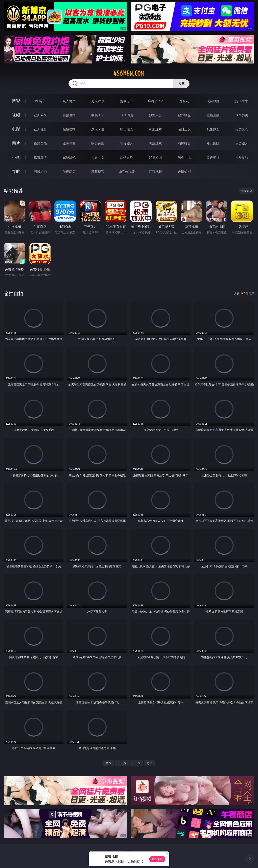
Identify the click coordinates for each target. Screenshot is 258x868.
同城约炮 (40, 172)
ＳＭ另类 (242, 115)
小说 (16, 157)
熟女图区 (213, 143)
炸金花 (184, 101)
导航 (16, 171)
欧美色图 (98, 143)
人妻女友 (98, 157)
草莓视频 (98, 172)
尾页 (150, 763)
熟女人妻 (155, 115)
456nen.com (129, 73)
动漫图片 (127, 143)
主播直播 (213, 115)
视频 (16, 115)
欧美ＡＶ (98, 115)
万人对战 (98, 101)
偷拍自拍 (69, 129)
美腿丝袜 (155, 143)
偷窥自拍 (40, 143)
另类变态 (242, 129)
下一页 (136, 763)
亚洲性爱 (40, 129)
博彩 (16, 101)
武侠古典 (127, 157)
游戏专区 (127, 101)
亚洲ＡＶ (40, 115)
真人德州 (69, 101)
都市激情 (40, 157)
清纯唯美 (184, 143)
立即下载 (157, 859)
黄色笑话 (213, 157)
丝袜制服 (184, 115)
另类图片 (242, 143)
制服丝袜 (155, 129)
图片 (16, 143)
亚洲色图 (69, 143)
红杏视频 (155, 172)
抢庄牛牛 (242, 101)
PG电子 (40, 101)
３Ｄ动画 (127, 115)
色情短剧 (184, 172)
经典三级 (184, 129)
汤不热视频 (127, 172)
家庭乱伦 (69, 157)
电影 (16, 129)
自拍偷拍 (69, 115)
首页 (108, 763)
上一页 (122, 763)
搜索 (181, 84)
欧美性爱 (127, 129)
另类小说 (184, 157)
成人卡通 (98, 129)
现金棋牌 (213, 101)
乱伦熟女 (213, 129)
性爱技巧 (242, 157)
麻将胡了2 (155, 101)
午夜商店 (69, 172)
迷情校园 (155, 157)
